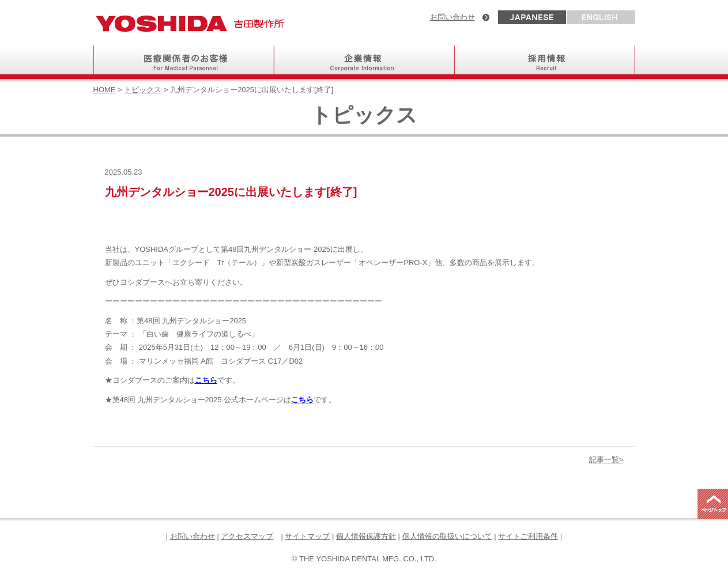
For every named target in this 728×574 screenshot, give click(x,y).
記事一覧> (606, 460)
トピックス (143, 90)
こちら (206, 380)
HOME (105, 90)
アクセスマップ (247, 536)
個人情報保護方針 (366, 536)
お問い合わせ (452, 17)
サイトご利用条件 (528, 536)
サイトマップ (307, 536)
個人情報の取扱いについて (447, 536)
